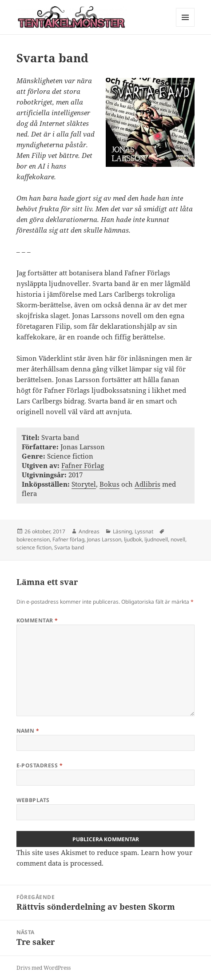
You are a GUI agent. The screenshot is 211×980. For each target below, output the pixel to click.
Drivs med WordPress (44, 968)
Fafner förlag (68, 539)
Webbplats (33, 800)
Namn (28, 731)
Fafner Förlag (83, 465)
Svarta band (69, 547)
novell (178, 539)
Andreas (89, 531)
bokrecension (33, 539)
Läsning (122, 531)
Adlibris (147, 484)
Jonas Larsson (104, 539)
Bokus (109, 484)
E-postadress (40, 765)
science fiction (34, 547)
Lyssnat (144, 531)
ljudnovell (156, 539)
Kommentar (37, 620)
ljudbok (133, 539)
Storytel (84, 484)
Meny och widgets (185, 26)
